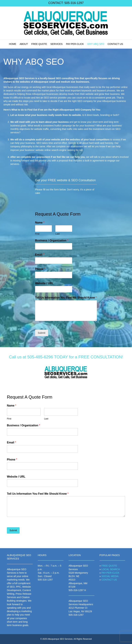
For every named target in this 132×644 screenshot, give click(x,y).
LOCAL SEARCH (111, 569)
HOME (13, 44)
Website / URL (44, 283)
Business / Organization (52, 241)
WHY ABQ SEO (96, 44)
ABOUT (24, 44)
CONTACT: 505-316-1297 (66, 3)
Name (40, 223)
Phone (40, 269)
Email (40, 255)
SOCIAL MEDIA (110, 576)
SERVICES (56, 44)
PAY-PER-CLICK (75, 44)
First (37, 234)
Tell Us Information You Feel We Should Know (66, 298)
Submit (42, 333)
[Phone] (54, 275)
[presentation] (29, 535)
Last (57, 234)
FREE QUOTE (39, 44)
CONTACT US (115, 44)
